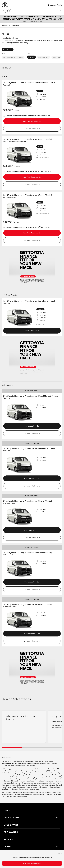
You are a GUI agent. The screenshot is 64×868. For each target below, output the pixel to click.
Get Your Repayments (32, 121)
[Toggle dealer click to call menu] (4, 11)
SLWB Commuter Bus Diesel (13, 57)
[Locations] (9, 11)
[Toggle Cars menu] (57, 810)
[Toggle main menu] (60, 11)
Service (8, 839)
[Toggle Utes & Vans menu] (57, 825)
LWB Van (31, 57)
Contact (9, 846)
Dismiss (58, 853)
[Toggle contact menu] (57, 832)
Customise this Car (32, 426)
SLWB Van (56, 57)
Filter (8, 68)
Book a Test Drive (32, 331)
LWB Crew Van (44, 57)
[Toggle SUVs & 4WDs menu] (57, 818)
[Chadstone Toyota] (5, 5)
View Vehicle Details (32, 129)
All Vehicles (8, 49)
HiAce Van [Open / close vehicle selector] (10, 25)
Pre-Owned (11, 832)
